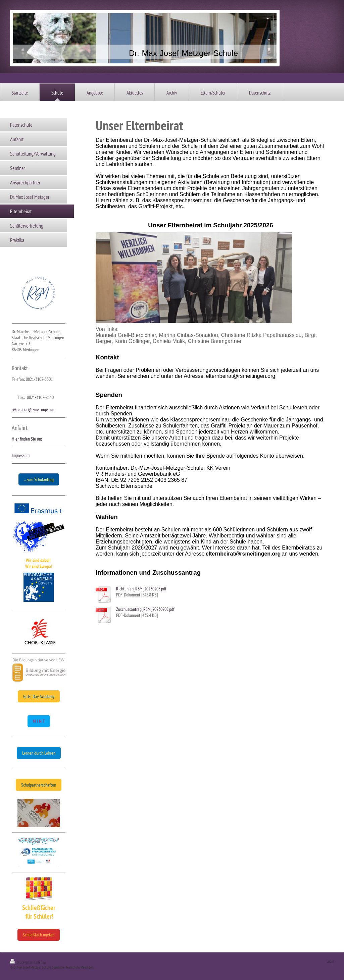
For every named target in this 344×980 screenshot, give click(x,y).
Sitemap (41, 962)
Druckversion (22, 962)
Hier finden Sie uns (27, 439)
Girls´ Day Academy (39, 696)
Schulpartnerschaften (39, 785)
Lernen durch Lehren (39, 753)
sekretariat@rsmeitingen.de (33, 409)
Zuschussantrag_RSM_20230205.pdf (145, 609)
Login (330, 961)
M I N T (39, 721)
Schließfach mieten (39, 935)
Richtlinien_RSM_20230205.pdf (141, 589)
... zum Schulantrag (39, 479)
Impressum (21, 455)
